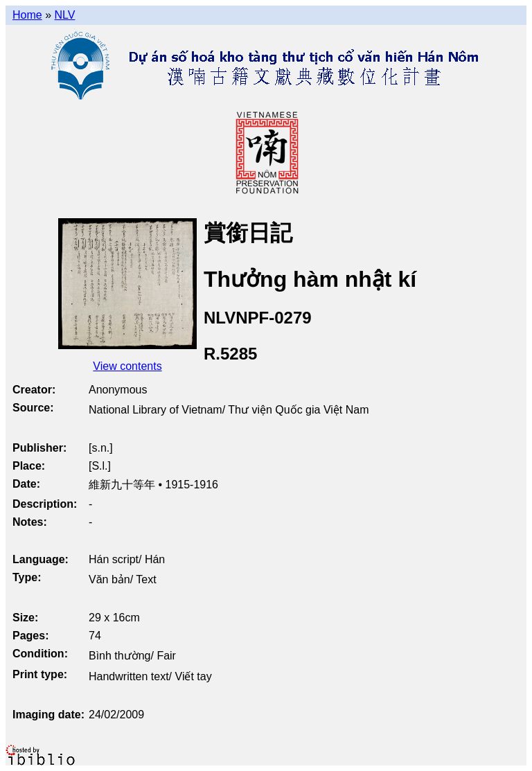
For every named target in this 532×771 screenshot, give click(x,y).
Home (27, 15)
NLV (64, 15)
